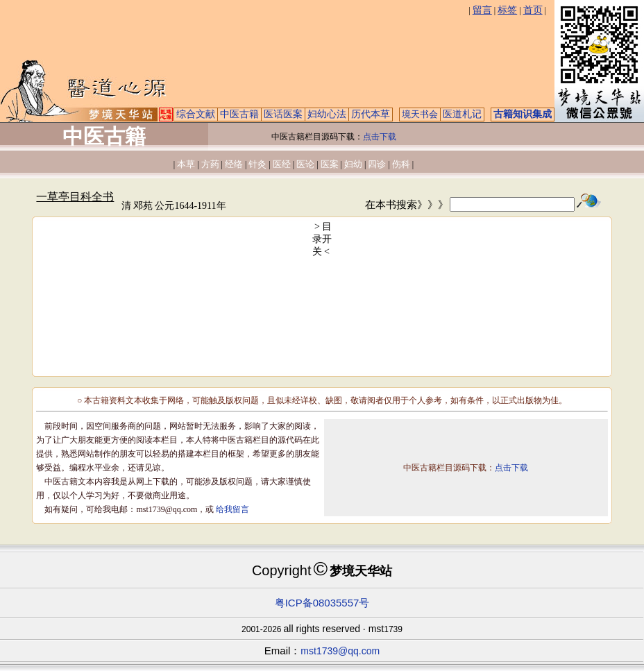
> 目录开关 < (322, 239)
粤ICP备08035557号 (322, 603)
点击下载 (380, 137)
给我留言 (232, 509)
